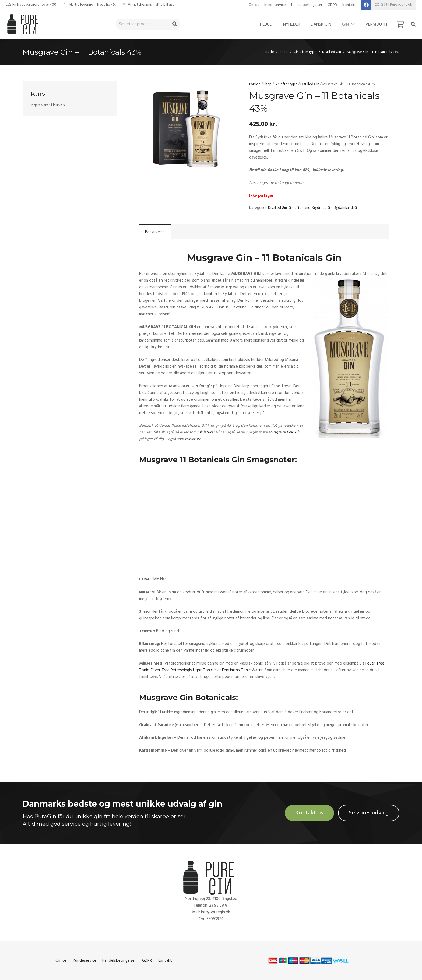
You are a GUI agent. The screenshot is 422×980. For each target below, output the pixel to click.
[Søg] (175, 24)
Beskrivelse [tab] (155, 232)
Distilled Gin (332, 52)
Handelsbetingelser (307, 5)
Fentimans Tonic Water (242, 670)
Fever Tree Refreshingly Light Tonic (182, 670)
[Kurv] (400, 24)
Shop (284, 52)
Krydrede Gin (322, 208)
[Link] (24, 24)
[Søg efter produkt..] (148, 24)
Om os (254, 5)
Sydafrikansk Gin (347, 208)
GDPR (332, 5)
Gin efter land (299, 208)
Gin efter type (305, 52)
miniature (205, 432)
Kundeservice (275, 5)
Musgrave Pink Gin (284, 432)
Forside (268, 52)
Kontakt (349, 5)
